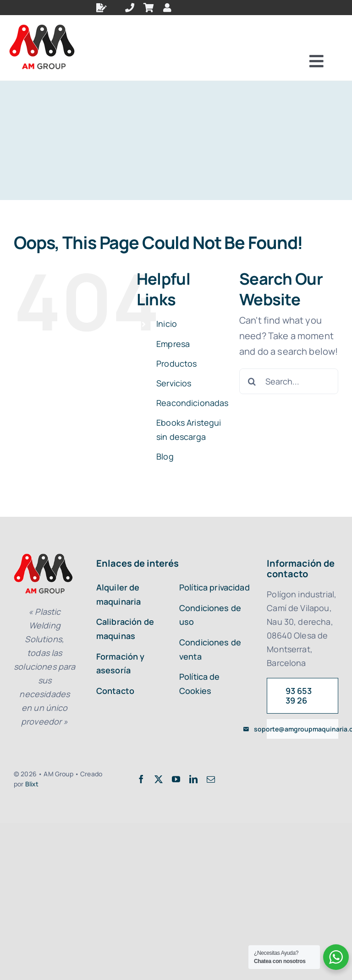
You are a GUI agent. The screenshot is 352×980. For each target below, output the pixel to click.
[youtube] (176, 779)
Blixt (32, 784)
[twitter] (159, 779)
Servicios (174, 383)
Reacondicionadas (192, 403)
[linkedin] (193, 779)
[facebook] (141, 779)
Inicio (167, 324)
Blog (165, 456)
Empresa (173, 344)
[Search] (252, 381)
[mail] (211, 779)
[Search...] (289, 381)
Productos (176, 363)
